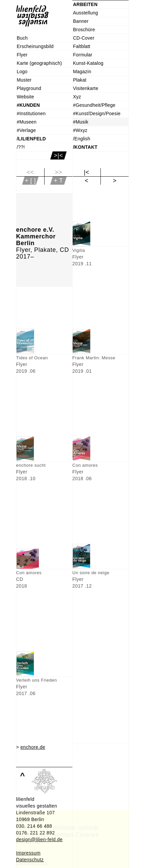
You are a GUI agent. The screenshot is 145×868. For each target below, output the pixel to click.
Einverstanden (32, 863)
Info (20, 856)
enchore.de (33, 747)
